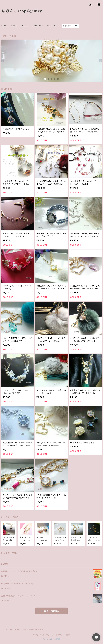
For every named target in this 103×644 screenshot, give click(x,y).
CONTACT (53, 26)
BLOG (25, 26)
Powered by (51, 639)
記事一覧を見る (51, 611)
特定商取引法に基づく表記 (33, 629)
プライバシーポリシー (11, 629)
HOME (4, 26)
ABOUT (15, 26)
